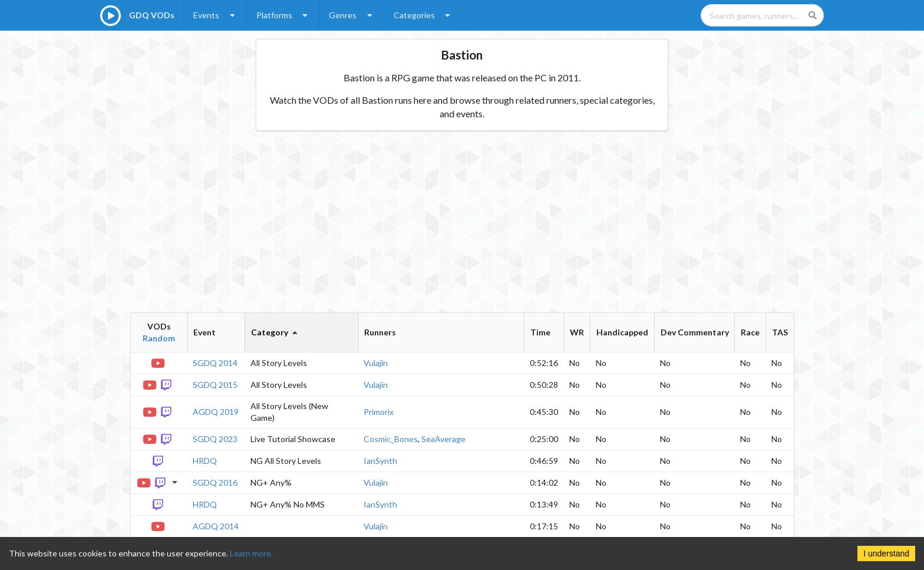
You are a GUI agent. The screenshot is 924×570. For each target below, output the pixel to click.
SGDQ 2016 (215, 482)
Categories (423, 15)
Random (159, 338)
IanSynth (380, 461)
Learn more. (251, 553)
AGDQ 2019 (216, 412)
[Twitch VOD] (167, 384)
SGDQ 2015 (215, 385)
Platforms (283, 15)
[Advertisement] (462, 222)
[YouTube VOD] (159, 362)
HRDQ (205, 461)
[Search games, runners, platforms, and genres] (762, 15)
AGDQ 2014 (216, 526)
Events (215, 15)
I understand (886, 553)
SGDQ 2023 (215, 439)
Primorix (379, 412)
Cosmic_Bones (391, 439)
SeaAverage (443, 439)
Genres (352, 15)
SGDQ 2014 (215, 363)
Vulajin (376, 363)
